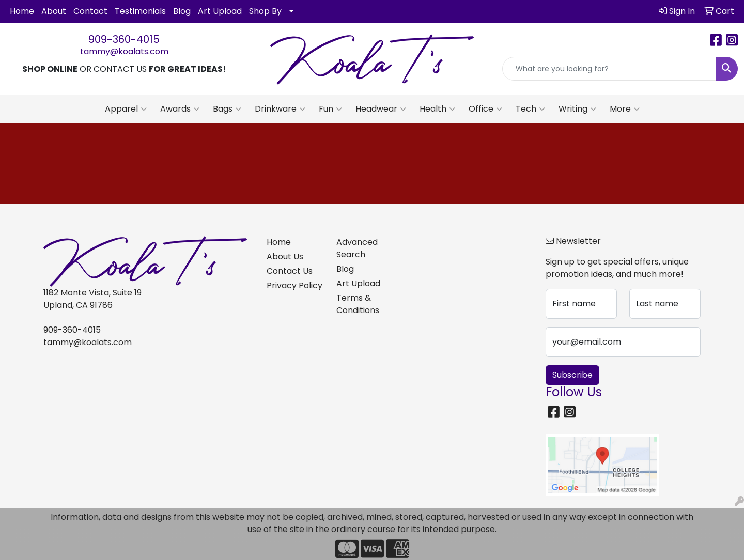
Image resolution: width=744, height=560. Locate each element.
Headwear (381, 109)
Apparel (126, 109)
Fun (330, 109)
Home (22, 11)
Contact (90, 11)
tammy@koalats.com (124, 51)
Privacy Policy (295, 285)
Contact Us (290, 271)
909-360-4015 (124, 39)
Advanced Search (357, 248)
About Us (285, 256)
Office (485, 109)
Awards (180, 109)
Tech (530, 109)
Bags (227, 109)
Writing (577, 109)
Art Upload (220, 11)
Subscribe (572, 375)
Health (437, 109)
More (625, 109)
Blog (182, 11)
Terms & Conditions (358, 304)
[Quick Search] (609, 69)
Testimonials (140, 11)
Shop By (265, 11)
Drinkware (280, 109)
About (54, 11)
